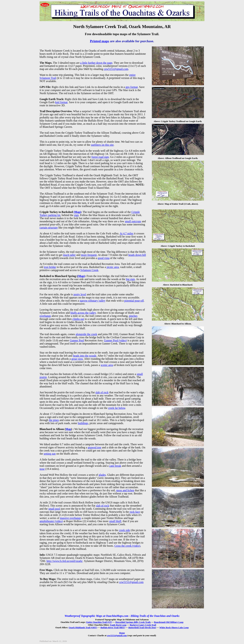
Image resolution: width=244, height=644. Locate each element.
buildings (83, 423)
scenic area (107, 365)
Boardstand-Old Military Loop (169, 622)
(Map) (77, 212)
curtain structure (49, 228)
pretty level (80, 294)
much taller (69, 255)
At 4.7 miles (127, 233)
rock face (135, 512)
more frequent (89, 255)
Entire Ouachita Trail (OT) (99, 622)
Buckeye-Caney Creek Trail (143, 625)
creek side (124, 530)
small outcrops (133, 221)
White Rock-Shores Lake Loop (174, 628)
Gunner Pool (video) (115, 340)
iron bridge (50, 267)
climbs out (78, 319)
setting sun (50, 454)
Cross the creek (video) (127, 546)
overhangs (45, 316)
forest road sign (100, 157)
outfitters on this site (102, 145)
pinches (133, 316)
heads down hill (137, 255)
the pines (54, 420)
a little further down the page (96, 63)
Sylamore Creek (89, 270)
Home (122, 633)
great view (77, 359)
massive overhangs (70, 518)
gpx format (132, 87)
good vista (104, 258)
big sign (130, 279)
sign (76, 215)
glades (102, 475)
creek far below (117, 408)
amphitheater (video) (51, 521)
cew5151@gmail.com (116, 69)
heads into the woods (85, 356)
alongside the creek (86, 334)
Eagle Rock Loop (118, 625)
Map (68, 429)
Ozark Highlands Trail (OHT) (83, 628)
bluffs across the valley (83, 313)
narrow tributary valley (92, 301)
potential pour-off (134, 301)
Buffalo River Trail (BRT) (113, 628)
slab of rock (102, 392)
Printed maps (99, 41)
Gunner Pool (77, 340)
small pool (54, 509)
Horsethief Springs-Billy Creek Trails (133, 622)
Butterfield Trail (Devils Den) (142, 628)
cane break (115, 466)
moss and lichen (125, 490)
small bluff (115, 521)
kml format (61, 102)
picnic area (113, 267)
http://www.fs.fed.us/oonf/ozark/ (65, 561)
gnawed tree (95, 447)
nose (42, 469)
